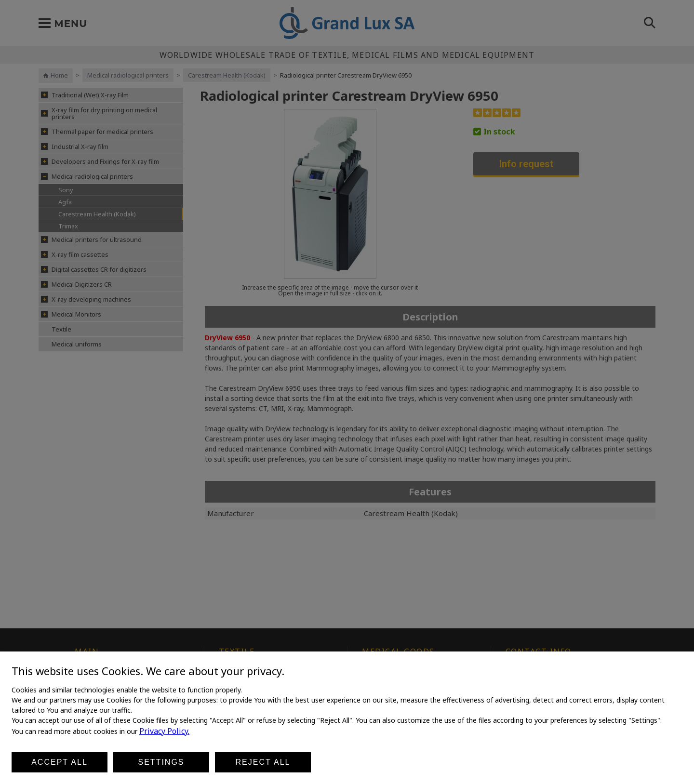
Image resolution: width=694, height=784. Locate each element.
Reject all (263, 762)
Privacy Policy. (164, 731)
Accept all (60, 762)
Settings (161, 762)
